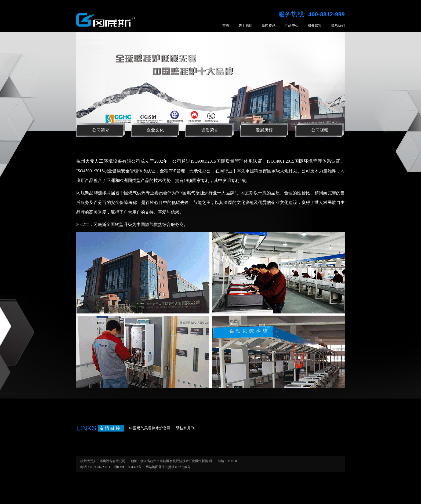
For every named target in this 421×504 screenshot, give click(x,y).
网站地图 (151, 467)
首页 (226, 25)
